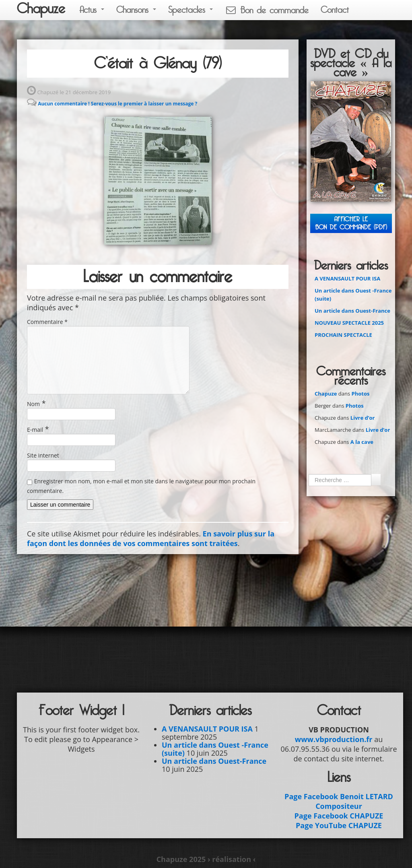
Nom (33, 404)
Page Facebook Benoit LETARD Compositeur (339, 801)
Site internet (43, 455)
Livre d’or (363, 418)
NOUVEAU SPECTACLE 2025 (349, 323)
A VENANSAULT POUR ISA (347, 278)
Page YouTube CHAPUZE (339, 825)
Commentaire (47, 322)
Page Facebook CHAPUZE (339, 816)
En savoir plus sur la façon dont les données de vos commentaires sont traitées (151, 538)
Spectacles (191, 10)
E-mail (35, 430)
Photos (361, 394)
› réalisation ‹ (232, 859)
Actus (92, 10)
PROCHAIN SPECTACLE (343, 335)
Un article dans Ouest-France (352, 311)
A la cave (362, 442)
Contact (335, 10)
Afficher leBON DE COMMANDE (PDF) (351, 223)
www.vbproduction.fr (334, 739)
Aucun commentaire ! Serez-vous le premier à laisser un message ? (117, 104)
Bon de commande (267, 10)
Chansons (136, 10)
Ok (376, 480)
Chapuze (41, 9)
